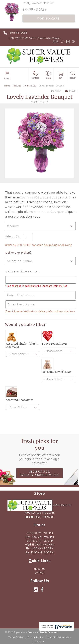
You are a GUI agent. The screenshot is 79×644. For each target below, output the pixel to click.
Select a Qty (13, 236)
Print (56, 91)
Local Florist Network (59, 637)
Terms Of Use (16, 637)
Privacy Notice (35, 637)
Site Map (39, 642)
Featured (17, 86)
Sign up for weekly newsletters (39, 473)
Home (7, 86)
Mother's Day (30, 86)
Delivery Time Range (22, 271)
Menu (7, 78)
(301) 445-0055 (18, 33)
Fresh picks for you (39, 451)
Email (70, 91)
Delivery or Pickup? (18, 253)
